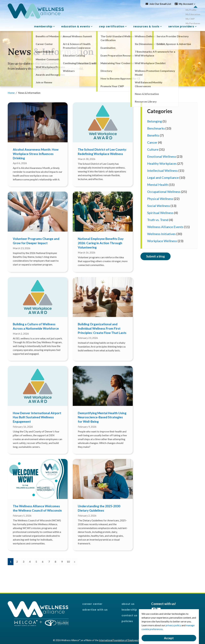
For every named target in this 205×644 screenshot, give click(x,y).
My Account (187, 4)
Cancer (152, 142)
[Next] (75, 562)
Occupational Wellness (164, 192)
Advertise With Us (95, 610)
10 (68, 562)
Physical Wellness (160, 199)
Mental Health (158, 185)
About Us (128, 604)
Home (11, 93)
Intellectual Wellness (162, 170)
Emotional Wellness (162, 156)
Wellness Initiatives (161, 234)
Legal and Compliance (163, 178)
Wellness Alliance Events (165, 227)
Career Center (92, 604)
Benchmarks (156, 128)
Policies (127, 621)
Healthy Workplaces (162, 163)
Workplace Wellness (162, 241)
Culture (153, 149)
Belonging (155, 121)
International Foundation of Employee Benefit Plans (125, 640)
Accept (169, 638)
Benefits (153, 135)
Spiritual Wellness (160, 213)
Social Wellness (159, 206)
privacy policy (173, 625)
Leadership (129, 610)
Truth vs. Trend (158, 220)
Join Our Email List (160, 4)
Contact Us (129, 615)
